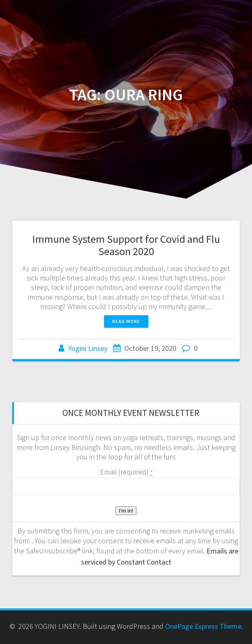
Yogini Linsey (88, 348)
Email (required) (126, 472)
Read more (126, 321)
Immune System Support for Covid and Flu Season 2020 (126, 245)
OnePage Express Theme (203, 626)
